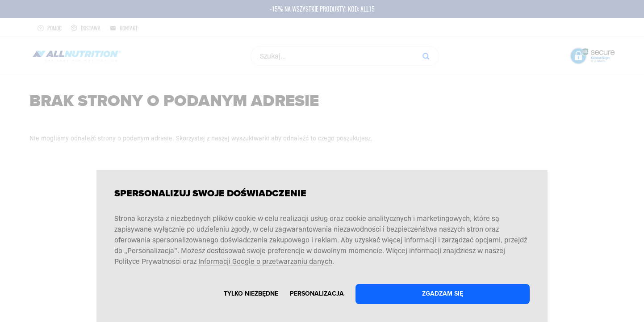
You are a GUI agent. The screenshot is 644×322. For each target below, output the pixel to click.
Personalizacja (317, 294)
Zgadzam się (443, 294)
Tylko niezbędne (251, 294)
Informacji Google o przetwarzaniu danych (265, 261)
